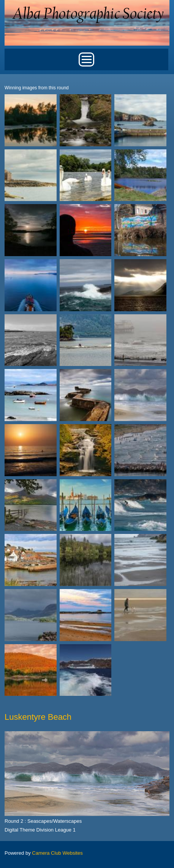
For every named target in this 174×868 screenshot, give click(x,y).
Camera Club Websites (57, 853)
